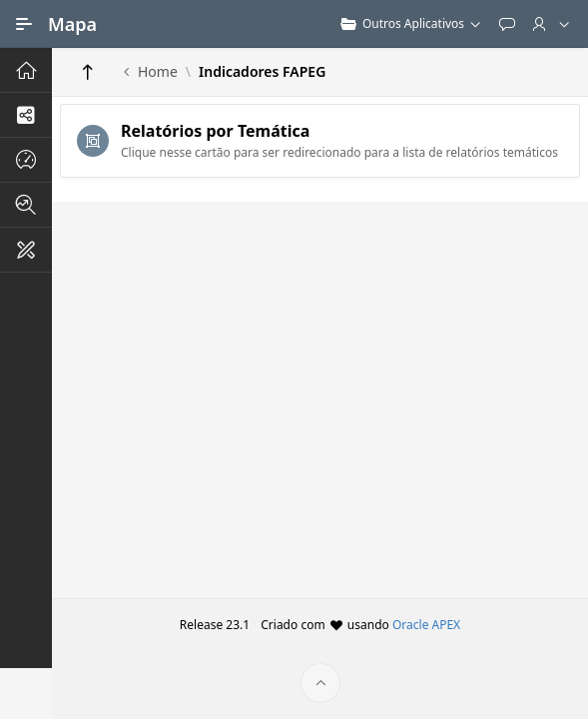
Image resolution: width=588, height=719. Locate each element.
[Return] (88, 72)
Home (158, 72)
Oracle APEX (426, 625)
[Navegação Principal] (24, 24)
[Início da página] (320, 683)
